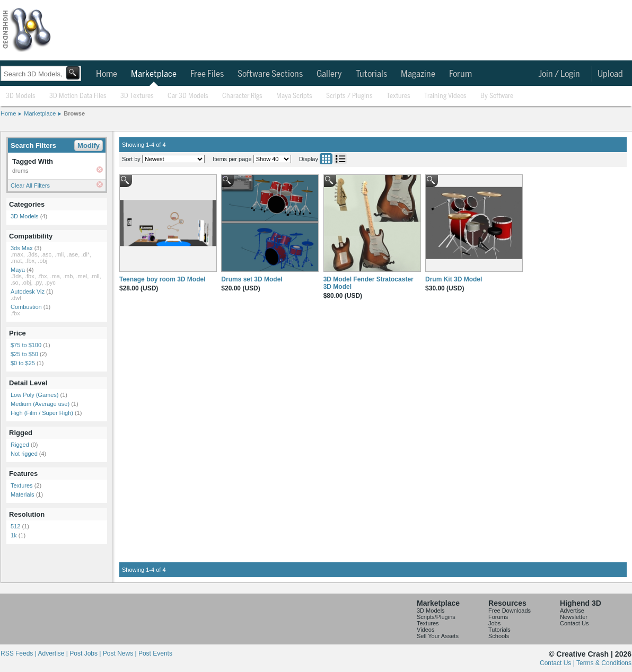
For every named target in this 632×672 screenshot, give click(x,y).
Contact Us (574, 623)
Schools (499, 636)
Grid (326, 159)
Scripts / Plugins (349, 96)
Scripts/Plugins (436, 617)
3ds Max (22, 248)
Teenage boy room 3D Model (162, 279)
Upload (610, 74)
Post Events (155, 653)
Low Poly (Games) (34, 395)
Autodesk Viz (28, 291)
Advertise (572, 611)
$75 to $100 (26, 345)
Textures (398, 96)
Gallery (329, 74)
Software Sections (270, 74)
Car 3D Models (188, 96)
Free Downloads (510, 611)
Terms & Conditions (604, 663)
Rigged (20, 445)
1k (14, 535)
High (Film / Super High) (42, 413)
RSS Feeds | (19, 653)
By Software (497, 96)
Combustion (26, 307)
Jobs (494, 623)
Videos (425, 630)
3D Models (21, 96)
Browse (74, 113)
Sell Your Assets (438, 636)
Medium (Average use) (40, 404)
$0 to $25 (23, 363)
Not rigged (24, 454)
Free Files (207, 74)
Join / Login (559, 74)
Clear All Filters (30, 185)
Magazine (418, 74)
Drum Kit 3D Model (454, 279)
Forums (498, 617)
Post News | (121, 653)
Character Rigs (242, 96)
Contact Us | (558, 663)
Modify (89, 145)
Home (107, 74)
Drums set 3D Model (252, 279)
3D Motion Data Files (78, 96)
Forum (460, 74)
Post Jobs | (86, 653)
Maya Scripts (294, 96)
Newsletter (574, 617)
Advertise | (54, 653)
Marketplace (154, 74)
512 (15, 526)
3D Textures (137, 96)
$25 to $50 (24, 354)
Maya (18, 270)
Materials (23, 494)
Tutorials (371, 74)
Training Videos (445, 96)
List (340, 159)
